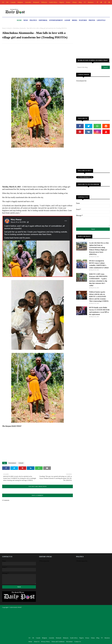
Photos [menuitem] (92, 20)
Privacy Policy (45, 642)
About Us (37, 642)
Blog (80, 2)
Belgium (20, 2)
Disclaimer (69, 642)
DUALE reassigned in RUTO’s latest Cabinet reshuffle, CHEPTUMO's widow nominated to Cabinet (99, 264)
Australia (28, 2)
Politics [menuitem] (33, 20)
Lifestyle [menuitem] (101, 20)
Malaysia (44, 2)
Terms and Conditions (58, 642)
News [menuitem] (26, 20)
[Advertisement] (38, 61)
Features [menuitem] (83, 20)
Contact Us (78, 642)
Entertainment (12, 463)
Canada (13, 2)
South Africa (53, 2)
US (3, 2)
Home (4, 28)
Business (91, 2)
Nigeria (62, 2)
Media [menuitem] (74, 20)
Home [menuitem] (19, 20)
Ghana (75, 2)
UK (7, 2)
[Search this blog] (89, 67)
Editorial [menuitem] (43, 20)
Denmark (36, 2)
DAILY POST (17, 607)
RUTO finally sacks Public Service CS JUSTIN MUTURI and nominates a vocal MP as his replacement (99, 311)
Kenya (68, 2)
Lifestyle (9, 28)
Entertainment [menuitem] (56, 20)
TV (85, 2)
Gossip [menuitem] (67, 20)
